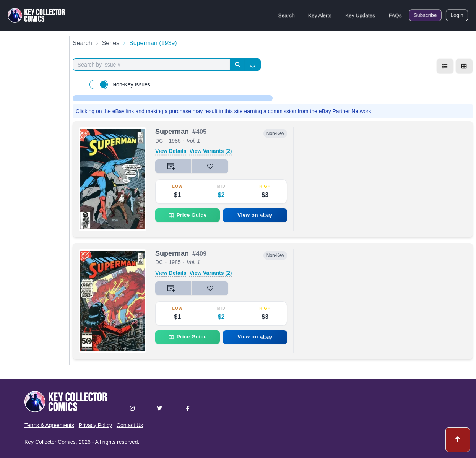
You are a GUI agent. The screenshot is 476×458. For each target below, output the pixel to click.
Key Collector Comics (50, 442)
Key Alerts (320, 15)
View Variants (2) (210, 151)
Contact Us (130, 425)
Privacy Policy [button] (95, 425)
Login (457, 15)
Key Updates (360, 15)
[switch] (99, 84)
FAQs (395, 15)
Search (286, 15)
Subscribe (425, 15)
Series (111, 43)
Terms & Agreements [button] (49, 425)
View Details (171, 151)
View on (255, 215)
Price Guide (188, 215)
